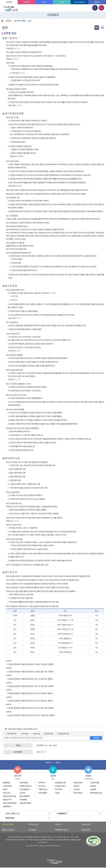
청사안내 (58, 824)
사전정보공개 (7, 786)
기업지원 (76, 790)
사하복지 (9, 21)
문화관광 (26, 2)
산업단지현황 (95, 783)
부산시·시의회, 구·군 (13, 814)
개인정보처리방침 (8, 824)
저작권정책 (32, 830)
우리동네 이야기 (60, 786)
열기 (97, 28)
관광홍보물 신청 (60, 783)
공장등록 (93, 790)
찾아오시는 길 (33, 824)
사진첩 (57, 793)
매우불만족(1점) (63, 734)
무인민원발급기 (25, 790)
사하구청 (9, 2)
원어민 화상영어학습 (10, 803)
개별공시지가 (7, 800)
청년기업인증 (78, 793)
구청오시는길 (43, 790)
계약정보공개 (78, 783)
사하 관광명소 (43, 793)
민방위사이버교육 (25, 786)
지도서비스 (42, 786)
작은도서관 (6, 793)
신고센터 (22, 793)
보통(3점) (36, 734)
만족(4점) (24, 734)
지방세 (5, 790)
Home (2, 21)
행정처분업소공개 (96, 793)
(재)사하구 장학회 (20, 21)
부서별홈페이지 (62, 814)
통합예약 (97, 2)
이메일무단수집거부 (62, 830)
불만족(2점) (48, 734)
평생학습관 (6, 783)
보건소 (44, 2)
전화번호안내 (86, 824)
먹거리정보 (59, 790)
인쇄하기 (102, 28)
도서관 (62, 2)
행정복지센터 (10, 818)
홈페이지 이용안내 (8, 830)
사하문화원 (23, 800)
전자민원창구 (24, 783)
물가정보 (93, 786)
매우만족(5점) (11, 734)
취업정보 (76, 786)
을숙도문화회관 (79, 2)
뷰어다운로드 (86, 830)
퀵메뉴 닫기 (53, 763)
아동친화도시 (7, 807)
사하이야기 (42, 783)
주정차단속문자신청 (9, 796)
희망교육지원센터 (25, 803)
